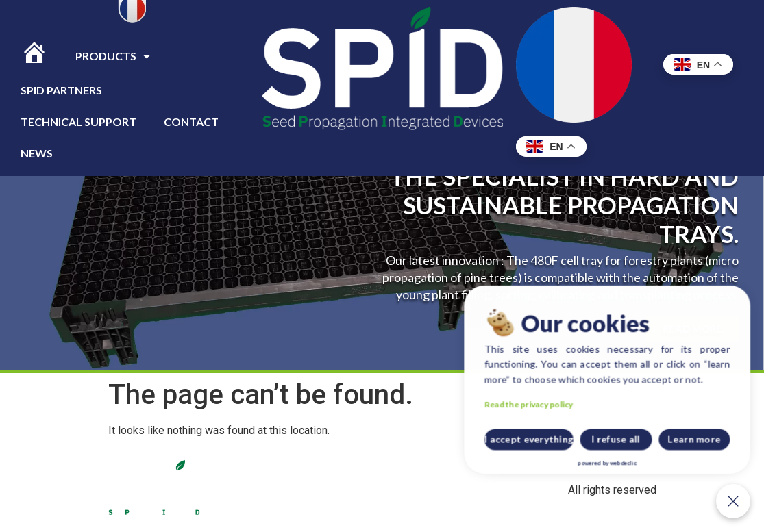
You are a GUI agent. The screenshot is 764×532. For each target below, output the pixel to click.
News (37, 153)
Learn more (718, 453)
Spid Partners (61, 90)
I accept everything (621, 453)
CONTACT (191, 122)
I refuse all (672, 453)
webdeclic (677, 467)
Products (113, 56)
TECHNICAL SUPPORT (78, 122)
